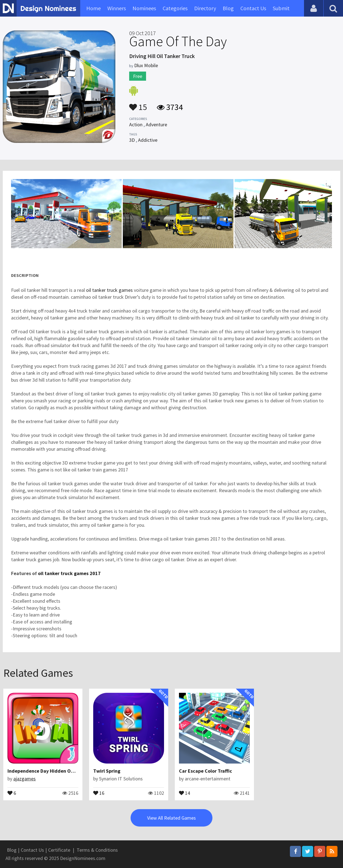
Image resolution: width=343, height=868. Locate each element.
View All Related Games (171, 818)
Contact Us (253, 8)
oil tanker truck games (109, 290)
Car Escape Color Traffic (206, 771)
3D (132, 140)
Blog (228, 8)
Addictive (148, 140)
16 (99, 793)
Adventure (156, 124)
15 (138, 104)
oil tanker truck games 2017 (69, 573)
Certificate (59, 850)
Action (136, 124)
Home (93, 8)
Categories (175, 8)
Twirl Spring (107, 771)
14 (185, 793)
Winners (117, 8)
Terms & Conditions (97, 850)
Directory (205, 8)
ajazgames (24, 779)
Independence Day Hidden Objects (46, 771)
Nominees (144, 8)
